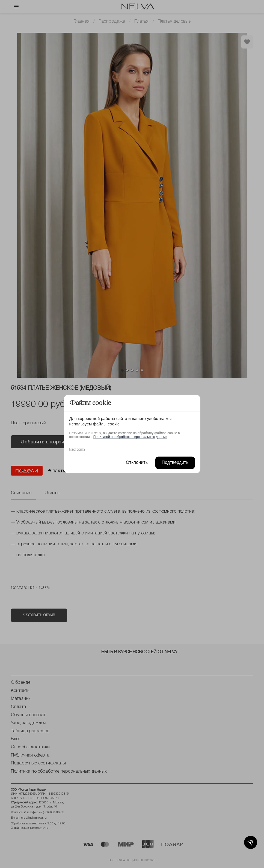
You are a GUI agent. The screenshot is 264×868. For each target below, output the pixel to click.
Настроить (77, 449)
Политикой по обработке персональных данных (130, 437)
